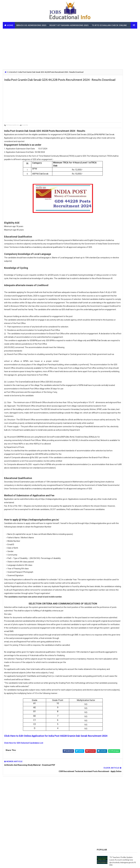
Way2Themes (17, 863)
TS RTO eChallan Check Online (109, 25)
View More (134, 423)
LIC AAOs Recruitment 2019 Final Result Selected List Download (121, 201)
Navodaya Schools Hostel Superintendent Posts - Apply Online (122, 223)
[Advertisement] (70, 49)
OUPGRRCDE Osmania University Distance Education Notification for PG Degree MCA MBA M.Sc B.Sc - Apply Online (117, 339)
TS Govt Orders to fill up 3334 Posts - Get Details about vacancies (122, 234)
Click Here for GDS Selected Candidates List (24, 823)
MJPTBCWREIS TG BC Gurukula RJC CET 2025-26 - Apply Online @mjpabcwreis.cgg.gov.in (123, 212)
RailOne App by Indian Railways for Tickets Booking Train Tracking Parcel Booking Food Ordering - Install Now (115, 368)
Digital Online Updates (46, 863)
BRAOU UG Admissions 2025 (31, 25)
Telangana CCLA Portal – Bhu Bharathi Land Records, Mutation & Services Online (123, 189)
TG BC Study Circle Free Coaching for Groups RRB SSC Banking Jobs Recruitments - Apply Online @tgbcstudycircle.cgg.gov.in (115, 330)
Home (10, 25)
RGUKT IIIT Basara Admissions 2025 (69, 25)
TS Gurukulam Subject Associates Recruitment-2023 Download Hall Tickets (122, 167)
